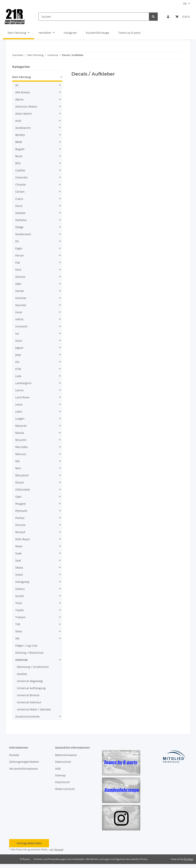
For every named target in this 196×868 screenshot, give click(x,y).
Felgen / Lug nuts (26, 646)
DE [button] (185, 4)
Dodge (19, 227)
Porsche (20, 525)
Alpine (19, 99)
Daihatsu (21, 220)
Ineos (19, 312)
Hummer (21, 298)
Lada (18, 376)
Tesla (19, 603)
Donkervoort (23, 234)
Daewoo (20, 213)
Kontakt (14, 755)
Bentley (20, 135)
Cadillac (20, 170)
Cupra (19, 199)
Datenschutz (63, 762)
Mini (18, 468)
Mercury (21, 454)
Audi (18, 121)
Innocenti (21, 326)
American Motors (26, 106)
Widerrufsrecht (65, 789)
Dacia (19, 206)
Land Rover (22, 397)
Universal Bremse (28, 695)
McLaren (21, 440)
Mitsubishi (22, 475)
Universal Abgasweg (30, 681)
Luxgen (20, 419)
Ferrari (20, 255)
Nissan (20, 482)
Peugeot (20, 504)
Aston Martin (24, 114)
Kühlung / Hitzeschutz (29, 653)
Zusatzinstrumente (27, 716)
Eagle (19, 248)
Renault (20, 532)
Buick (19, 156)
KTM (18, 369)
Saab (18, 553)
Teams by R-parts (129, 33)
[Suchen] (94, 17)
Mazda (20, 433)
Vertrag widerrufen (29, 843)
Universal (21, 660)
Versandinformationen (24, 769)
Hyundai (21, 305)
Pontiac (20, 518)
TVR (18, 624)
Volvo (19, 631)
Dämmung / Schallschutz (33, 667)
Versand (59, 850)
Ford (18, 270)
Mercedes (22, 447)
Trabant (20, 617)
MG (18, 461)
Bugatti (20, 149)
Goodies (22, 674)
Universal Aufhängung (31, 688)
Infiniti (19, 319)
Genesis (20, 277)
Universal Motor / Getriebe (34, 709)
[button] (168, 17)
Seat (18, 560)
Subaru (20, 589)
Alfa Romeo (23, 92)
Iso (17, 333)
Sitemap (60, 775)
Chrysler (21, 185)
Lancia (19, 390)
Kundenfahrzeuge (98, 33)
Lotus (19, 411)
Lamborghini (23, 383)
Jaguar (19, 348)
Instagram (70, 33)
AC (17, 85)
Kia (17, 362)
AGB (58, 769)
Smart (19, 575)
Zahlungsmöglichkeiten (24, 762)
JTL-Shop (188, 859)
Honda (20, 291)
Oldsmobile (23, 489)
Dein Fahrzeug (22, 77)
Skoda (19, 568)
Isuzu (19, 341)
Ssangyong (22, 582)
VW (17, 638)
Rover (19, 546)
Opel (18, 497)
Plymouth (21, 511)
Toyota (20, 610)
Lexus (19, 404)
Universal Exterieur (29, 702)
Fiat (18, 263)
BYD (18, 163)
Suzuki (20, 596)
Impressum (62, 782)
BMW (19, 142)
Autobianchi (23, 128)
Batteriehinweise (66, 755)
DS (17, 241)
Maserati (21, 426)
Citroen (20, 192)
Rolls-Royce (23, 539)
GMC (18, 284)
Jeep (18, 355)
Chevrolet (21, 177)
